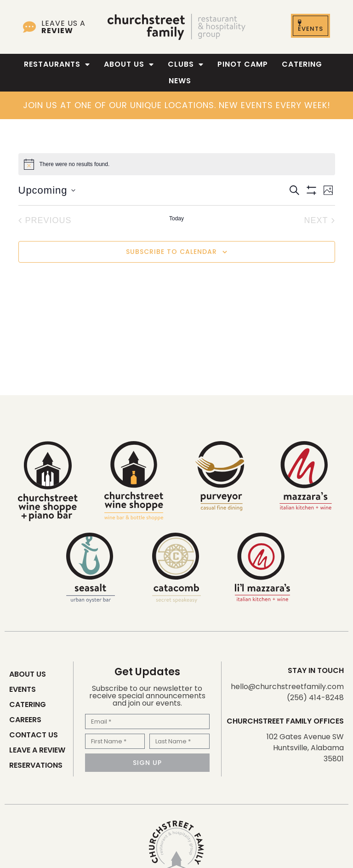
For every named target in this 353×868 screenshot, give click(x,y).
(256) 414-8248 (315, 698)
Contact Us (34, 735)
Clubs (186, 64)
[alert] (177, 164)
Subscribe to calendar (171, 252)
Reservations (36, 765)
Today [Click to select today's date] (176, 218)
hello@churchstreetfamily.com (287, 687)
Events (23, 689)
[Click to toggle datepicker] (47, 190)
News (180, 81)
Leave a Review (37, 750)
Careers (25, 720)
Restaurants (57, 64)
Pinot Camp (243, 64)
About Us (129, 64)
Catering (302, 64)
